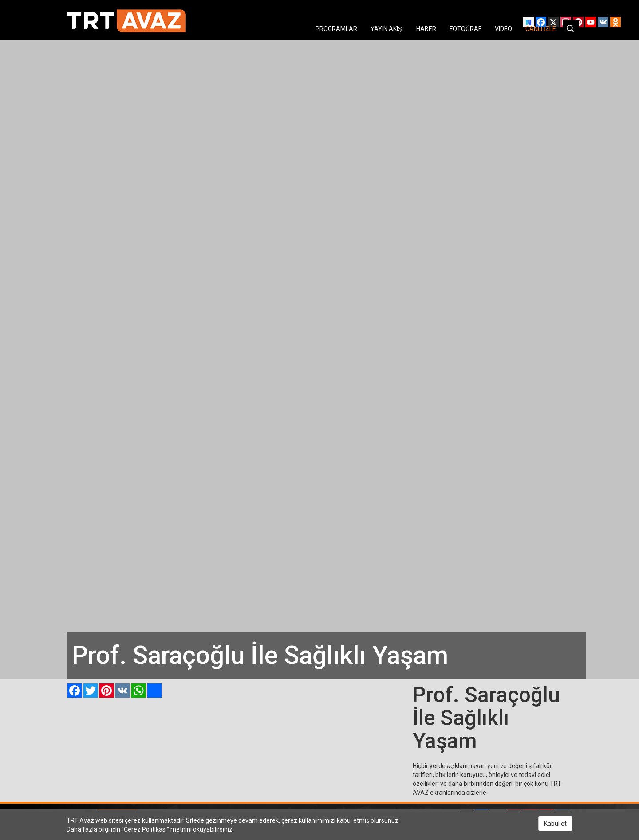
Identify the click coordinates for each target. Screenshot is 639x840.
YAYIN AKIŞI (387, 29)
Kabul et (555, 824)
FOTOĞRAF (465, 29)
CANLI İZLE (541, 29)
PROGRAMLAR (336, 29)
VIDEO (503, 29)
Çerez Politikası (145, 829)
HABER (426, 29)
